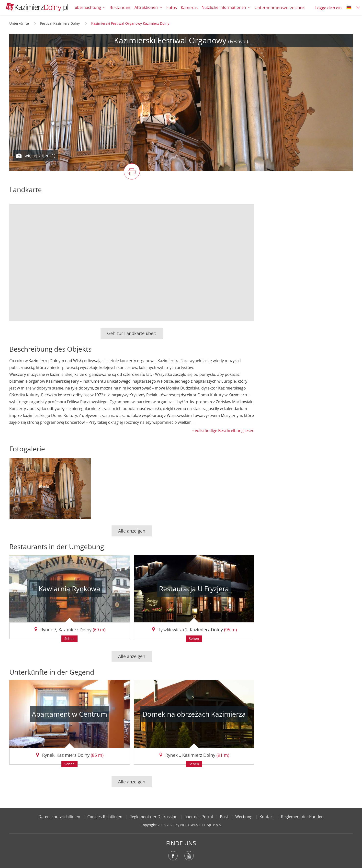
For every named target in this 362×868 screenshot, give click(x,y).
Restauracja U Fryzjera (194, 589)
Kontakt (267, 817)
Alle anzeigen (132, 531)
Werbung (244, 817)
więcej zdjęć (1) (36, 156)
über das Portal (199, 817)
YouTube (189, 856)
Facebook (173, 856)
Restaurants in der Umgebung (57, 547)
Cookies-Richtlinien (105, 817)
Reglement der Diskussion (153, 817)
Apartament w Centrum (69, 714)
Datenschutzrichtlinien (59, 817)
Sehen (69, 639)
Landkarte (26, 190)
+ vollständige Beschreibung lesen (223, 431)
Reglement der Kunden (302, 817)
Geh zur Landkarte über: (132, 333)
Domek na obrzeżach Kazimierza (194, 714)
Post (224, 817)
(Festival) (238, 41)
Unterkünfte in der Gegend (52, 672)
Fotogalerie (27, 449)
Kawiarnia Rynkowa (69, 589)
